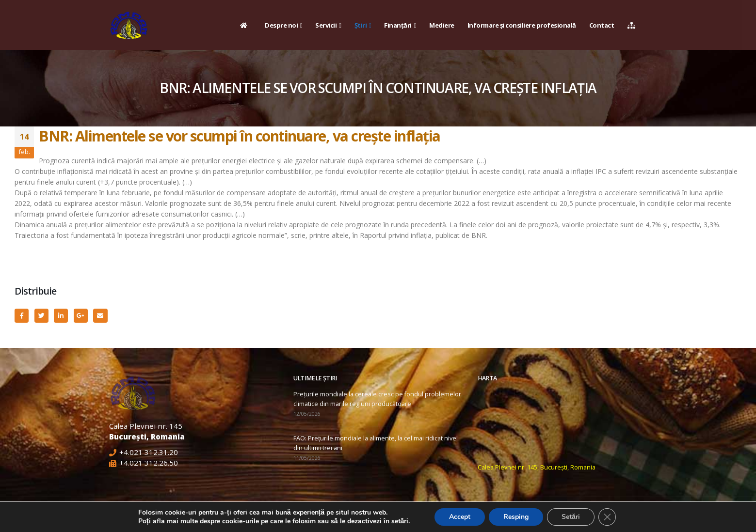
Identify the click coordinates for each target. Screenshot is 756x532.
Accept (460, 517)
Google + (81, 316)
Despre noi (281, 25)
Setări (571, 517)
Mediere (442, 25)
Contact (602, 25)
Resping (516, 517)
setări (400, 521)
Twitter (41, 316)
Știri (361, 25)
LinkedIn (61, 316)
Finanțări (398, 25)
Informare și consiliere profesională (522, 25)
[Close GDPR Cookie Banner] (607, 517)
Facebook (22, 316)
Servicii (326, 25)
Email (100, 316)
